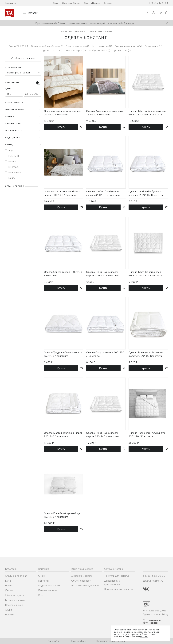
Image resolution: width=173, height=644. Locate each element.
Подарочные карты (49, 585)
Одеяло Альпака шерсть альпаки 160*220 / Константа (105, 113)
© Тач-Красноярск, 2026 (155, 611)
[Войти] (153, 13)
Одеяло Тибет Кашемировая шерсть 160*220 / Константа (145, 274)
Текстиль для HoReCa (117, 576)
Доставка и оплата (82, 576)
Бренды (10, 615)
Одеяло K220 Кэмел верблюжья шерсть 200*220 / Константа (63, 193)
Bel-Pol (11, 161)
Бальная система (48, 590)
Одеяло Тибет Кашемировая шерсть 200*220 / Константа (103, 274)
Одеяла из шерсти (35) (76, 51)
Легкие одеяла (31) (153, 46)
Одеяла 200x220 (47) (52, 51)
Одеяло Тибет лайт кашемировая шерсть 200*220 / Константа (147, 113)
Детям (9, 590)
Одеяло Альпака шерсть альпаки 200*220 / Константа (63, 113)
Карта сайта (53, 641)
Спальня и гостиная (16, 576)
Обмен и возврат (81, 581)
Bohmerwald (14, 172)
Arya (9, 150)
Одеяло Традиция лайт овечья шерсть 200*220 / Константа (146, 354)
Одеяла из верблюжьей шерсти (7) (47, 46)
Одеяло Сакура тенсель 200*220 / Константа (63, 274)
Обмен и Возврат (92, 3)
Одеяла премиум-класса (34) (128, 46)
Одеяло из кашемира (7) (77, 46)
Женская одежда (15, 595)
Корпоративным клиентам (119, 589)
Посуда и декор (14, 605)
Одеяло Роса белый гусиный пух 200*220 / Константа (147, 435)
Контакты (108, 3)
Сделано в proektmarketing (155, 614)
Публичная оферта (78, 641)
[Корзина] (166, 13)
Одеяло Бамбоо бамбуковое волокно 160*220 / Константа (146, 193)
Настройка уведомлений (85, 585)
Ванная (9, 585)
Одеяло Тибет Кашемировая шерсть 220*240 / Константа (103, 435)
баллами (129, 23)
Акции (8, 610)
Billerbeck (12, 167)
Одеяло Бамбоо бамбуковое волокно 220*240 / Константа (103, 193)
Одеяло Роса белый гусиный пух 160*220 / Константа (62, 515)
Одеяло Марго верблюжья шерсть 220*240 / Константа (64, 435)
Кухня (8, 581)
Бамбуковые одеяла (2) (100, 51)
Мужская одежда (15, 600)
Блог (41, 595)
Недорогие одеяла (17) (102, 46)
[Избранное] (160, 13)
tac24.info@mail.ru (153, 581)
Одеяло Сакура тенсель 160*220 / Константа (105, 354)
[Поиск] (147, 13)
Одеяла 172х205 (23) (18, 46)
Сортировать (13, 68)
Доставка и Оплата (71, 3)
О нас (56, 3)
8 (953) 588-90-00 (158, 3)
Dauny (10, 178)
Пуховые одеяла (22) (122, 51)
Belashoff (12, 156)
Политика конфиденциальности (111, 641)
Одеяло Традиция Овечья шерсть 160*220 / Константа (63, 354)
